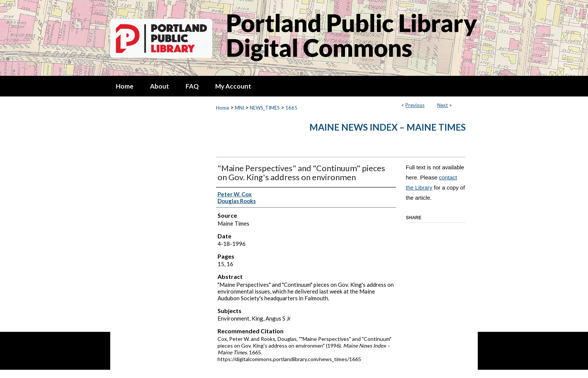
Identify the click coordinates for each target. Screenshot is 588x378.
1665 (291, 108)
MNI (239, 108)
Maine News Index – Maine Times (388, 127)
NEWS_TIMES (265, 108)
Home (223, 108)
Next (442, 105)
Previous (415, 105)
